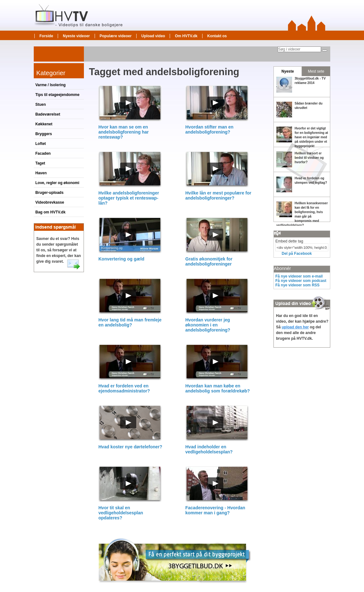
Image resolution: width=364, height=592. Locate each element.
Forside (46, 36)
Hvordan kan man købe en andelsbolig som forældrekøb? (218, 388)
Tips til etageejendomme (57, 95)
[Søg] (325, 51)
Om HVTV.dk (186, 36)
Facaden (43, 153)
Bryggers (44, 134)
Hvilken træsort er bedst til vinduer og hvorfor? (309, 158)
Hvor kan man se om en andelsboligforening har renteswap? (123, 132)
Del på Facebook (297, 254)
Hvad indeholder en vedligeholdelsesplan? (209, 449)
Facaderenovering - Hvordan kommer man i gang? (215, 510)
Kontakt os (217, 36)
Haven (41, 173)
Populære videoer (116, 36)
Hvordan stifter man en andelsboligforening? (209, 129)
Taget (40, 163)
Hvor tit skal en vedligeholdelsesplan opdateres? (121, 513)
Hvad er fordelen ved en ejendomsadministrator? (124, 388)
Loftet (41, 144)
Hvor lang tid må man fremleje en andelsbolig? (130, 322)
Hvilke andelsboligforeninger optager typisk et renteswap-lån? (129, 198)
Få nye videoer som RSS (297, 285)
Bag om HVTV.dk (50, 212)
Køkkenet (44, 124)
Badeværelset (48, 114)
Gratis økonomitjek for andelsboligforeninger (209, 261)
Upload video (153, 36)
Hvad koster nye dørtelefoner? (130, 447)
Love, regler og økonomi (57, 183)
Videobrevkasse (50, 202)
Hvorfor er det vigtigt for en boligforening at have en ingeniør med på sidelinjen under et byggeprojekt (311, 137)
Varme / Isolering (50, 85)
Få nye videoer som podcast (301, 281)
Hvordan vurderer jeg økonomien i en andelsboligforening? (208, 325)
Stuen (41, 105)
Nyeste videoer (76, 36)
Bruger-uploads (49, 193)
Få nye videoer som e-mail (299, 276)
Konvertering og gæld (121, 259)
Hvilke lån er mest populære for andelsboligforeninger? (218, 195)
